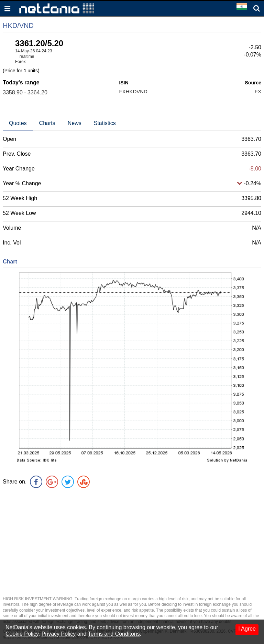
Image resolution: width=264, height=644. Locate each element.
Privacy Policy (59, 634)
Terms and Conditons (114, 634)
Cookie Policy (22, 634)
